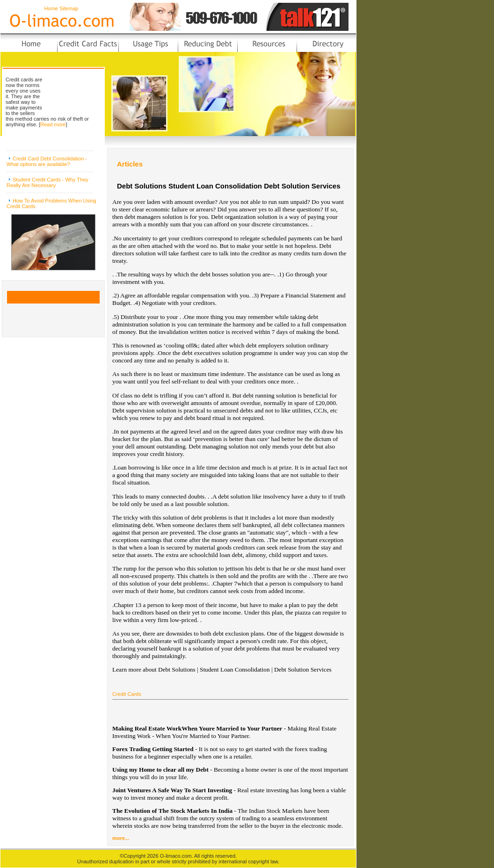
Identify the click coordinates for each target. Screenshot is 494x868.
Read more (53, 124)
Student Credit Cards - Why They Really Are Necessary (47, 182)
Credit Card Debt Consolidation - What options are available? (47, 161)
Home (51, 8)
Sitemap (69, 8)
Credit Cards (127, 694)
